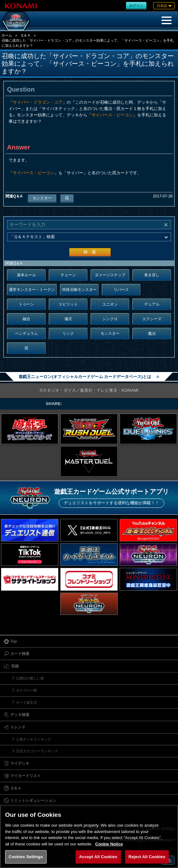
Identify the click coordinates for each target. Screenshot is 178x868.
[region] (89, 836)
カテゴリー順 (26, 690)
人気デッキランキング (33, 739)
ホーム (7, 35)
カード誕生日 (26, 702)
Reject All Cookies (147, 857)
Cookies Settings (26, 857)
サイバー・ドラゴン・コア (38, 102)
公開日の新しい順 (30, 678)
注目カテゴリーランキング (37, 751)
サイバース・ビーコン (112, 115)
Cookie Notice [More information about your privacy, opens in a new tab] (109, 844)
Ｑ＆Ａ (26, 35)
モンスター (42, 198)
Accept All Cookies (98, 857)
